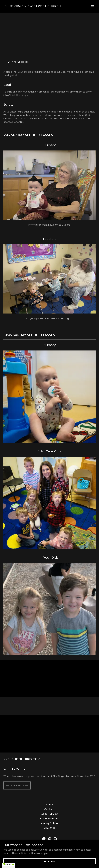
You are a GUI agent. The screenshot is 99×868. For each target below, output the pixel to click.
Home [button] (49, 804)
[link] (33, 6)
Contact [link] (49, 809)
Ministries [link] (49, 828)
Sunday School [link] (49, 823)
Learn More (17, 786)
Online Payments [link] (49, 819)
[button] (93, 6)
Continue (49, 861)
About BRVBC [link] (49, 814)
